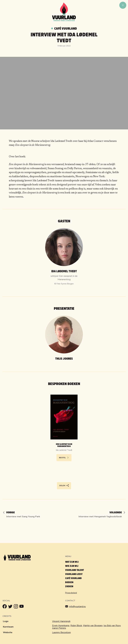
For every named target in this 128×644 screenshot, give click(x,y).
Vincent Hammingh (61, 621)
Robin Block (76, 626)
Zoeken (69, 586)
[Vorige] (10, 513)
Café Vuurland (66, 29)
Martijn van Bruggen (93, 626)
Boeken (69, 582)
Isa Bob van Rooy (112, 626)
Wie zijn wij (72, 566)
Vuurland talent (75, 570)
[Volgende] (116, 513)
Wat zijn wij (72, 562)
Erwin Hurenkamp (61, 626)
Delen (64, 486)
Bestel (64, 458)
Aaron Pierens (59, 628)
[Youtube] (22, 607)
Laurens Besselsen (61, 632)
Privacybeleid (71, 593)
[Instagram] (17, 607)
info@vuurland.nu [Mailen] (75, 606)
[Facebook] (5, 607)
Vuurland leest (74, 574)
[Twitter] (11, 607)
